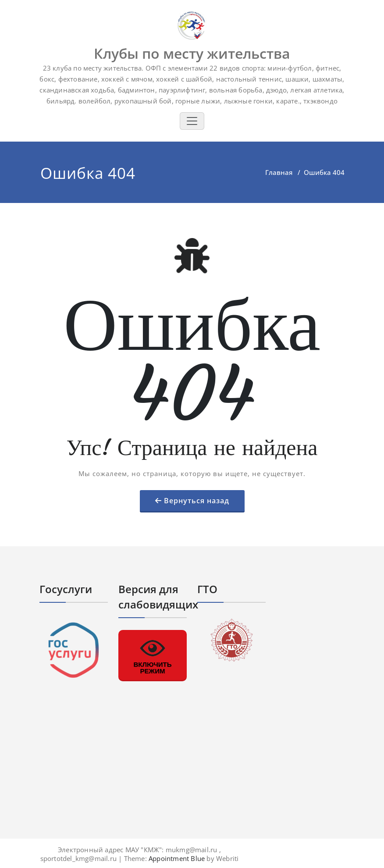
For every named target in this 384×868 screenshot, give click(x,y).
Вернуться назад (197, 501)
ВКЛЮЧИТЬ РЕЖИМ (152, 655)
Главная (279, 172)
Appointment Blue (176, 858)
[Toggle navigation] (192, 121)
